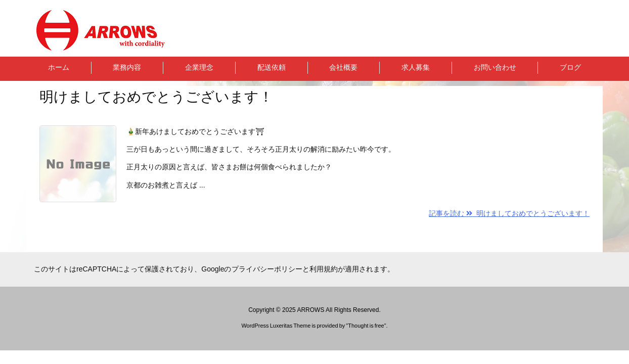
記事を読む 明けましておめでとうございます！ (509, 213)
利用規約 (324, 269)
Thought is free (366, 326)
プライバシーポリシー (267, 269)
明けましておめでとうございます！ (156, 97)
